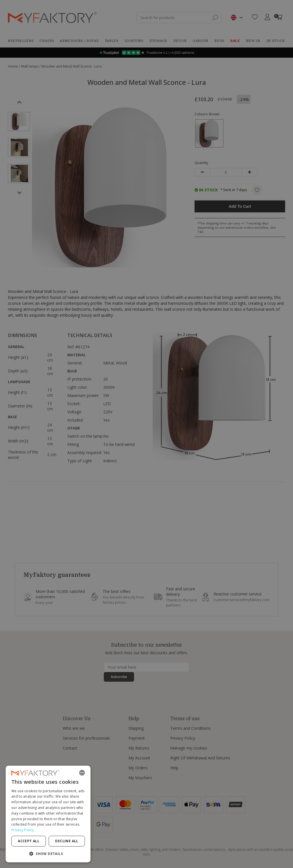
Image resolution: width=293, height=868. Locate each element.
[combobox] (82, 773)
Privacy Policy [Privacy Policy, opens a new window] (23, 830)
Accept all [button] (29, 841)
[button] (48, 853)
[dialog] (48, 814)
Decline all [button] (67, 841)
